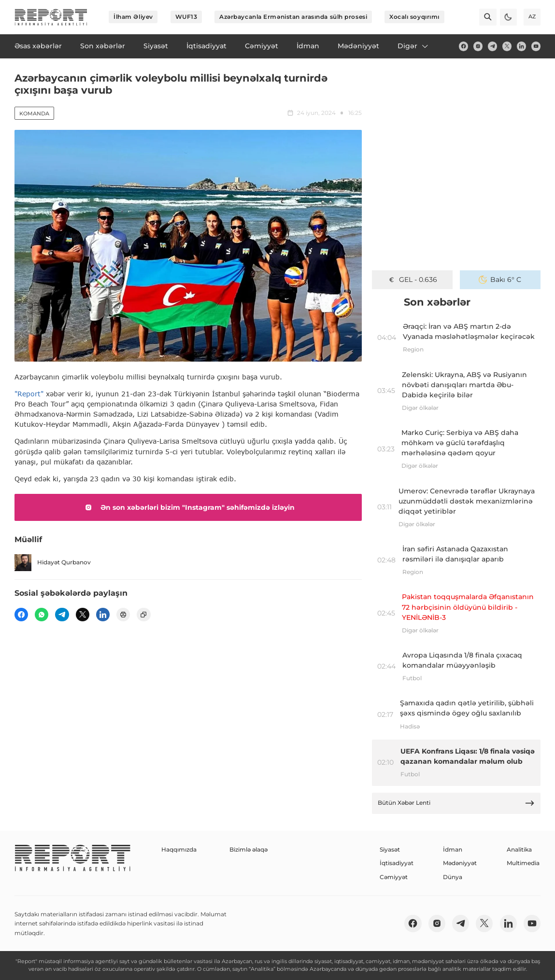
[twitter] (507, 46)
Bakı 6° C (500, 280)
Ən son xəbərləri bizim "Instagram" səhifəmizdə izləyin (188, 507)
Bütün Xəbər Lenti (456, 803)
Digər (413, 46)
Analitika (519, 849)
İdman (453, 849)
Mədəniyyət (460, 863)
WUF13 (186, 17)
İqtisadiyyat (397, 863)
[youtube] (536, 46)
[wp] (42, 615)
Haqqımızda (179, 849)
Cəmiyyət (394, 877)
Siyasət (390, 849)
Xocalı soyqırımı (414, 17)
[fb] (463, 46)
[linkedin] (521, 46)
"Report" (29, 394)
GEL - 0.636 (412, 280)
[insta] (478, 46)
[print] (123, 615)
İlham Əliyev (133, 17)
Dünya (453, 877)
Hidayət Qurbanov (53, 563)
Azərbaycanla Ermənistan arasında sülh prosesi (293, 17)
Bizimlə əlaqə (249, 849)
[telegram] (492, 46)
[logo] (51, 17)
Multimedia (523, 863)
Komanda (34, 113)
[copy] (143, 615)
